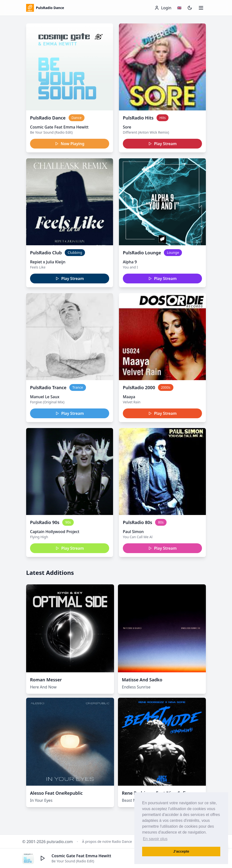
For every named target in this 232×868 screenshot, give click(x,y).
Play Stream (163, 144)
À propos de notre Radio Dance (107, 841)
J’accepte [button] (181, 851)
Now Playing (70, 144)
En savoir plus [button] (155, 839)
